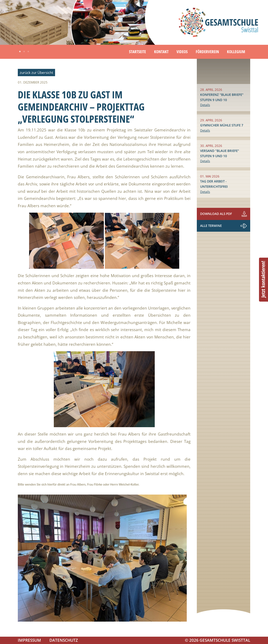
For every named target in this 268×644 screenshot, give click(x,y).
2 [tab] (24, 52)
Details (205, 105)
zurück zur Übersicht (36, 73)
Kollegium (236, 52)
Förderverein (207, 52)
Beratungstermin (263, 280)
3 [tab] (28, 52)
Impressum (29, 640)
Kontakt (161, 52)
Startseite (137, 52)
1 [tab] (20, 52)
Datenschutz (64, 640)
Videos (182, 52)
